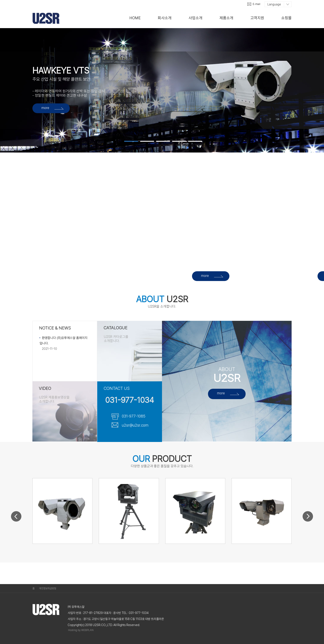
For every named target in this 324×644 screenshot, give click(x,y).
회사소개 (165, 18)
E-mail (256, 4)
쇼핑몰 (286, 18)
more (45, 108)
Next (308, 520)
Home (135, 18)
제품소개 (226, 18)
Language (274, 4)
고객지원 (257, 18)
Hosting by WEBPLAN (81, 630)
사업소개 (195, 18)
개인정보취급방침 (48, 588)
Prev (16, 512)
